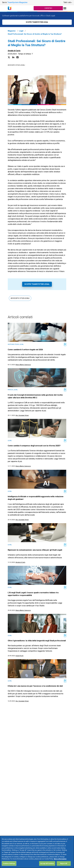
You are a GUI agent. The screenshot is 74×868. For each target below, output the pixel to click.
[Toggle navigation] (65, 8)
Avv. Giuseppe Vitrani (22, 415)
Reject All (64, 865)
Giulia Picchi (20, 656)
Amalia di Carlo (14, 51)
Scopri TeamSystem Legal (37, 284)
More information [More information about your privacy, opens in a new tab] (60, 861)
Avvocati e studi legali (16, 65)
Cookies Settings (9, 865)
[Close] (70, 841)
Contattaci (48, 8)
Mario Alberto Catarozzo (23, 365)
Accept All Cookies (47, 865)
